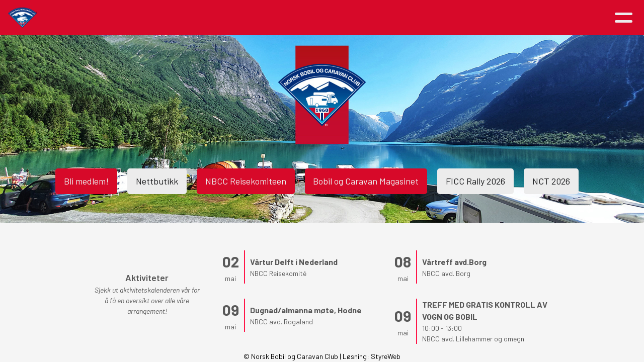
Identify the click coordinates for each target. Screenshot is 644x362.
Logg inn (549, 18)
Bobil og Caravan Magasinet (366, 181)
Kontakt (489, 18)
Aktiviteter (216, 18)
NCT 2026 (552, 181)
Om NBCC (283, 18)
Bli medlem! (86, 181)
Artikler (155, 18)
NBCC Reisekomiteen (246, 181)
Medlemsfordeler (355, 18)
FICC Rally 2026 (476, 181)
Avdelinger (428, 18)
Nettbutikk (157, 181)
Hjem (112, 18)
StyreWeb (386, 356)
